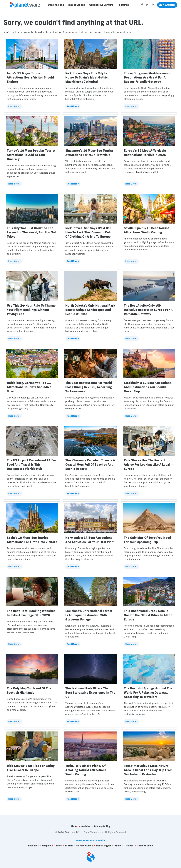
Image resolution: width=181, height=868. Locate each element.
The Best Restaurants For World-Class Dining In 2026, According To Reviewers (89, 387)
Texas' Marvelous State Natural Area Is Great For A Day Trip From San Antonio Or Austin (148, 770)
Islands (130, 846)
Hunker (118, 846)
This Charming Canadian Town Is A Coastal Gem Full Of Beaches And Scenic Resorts (90, 464)
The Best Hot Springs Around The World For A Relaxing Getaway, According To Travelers (148, 693)
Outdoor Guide (145, 846)
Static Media (71, 832)
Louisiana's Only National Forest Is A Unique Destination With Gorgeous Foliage (89, 615)
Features (123, 5)
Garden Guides (85, 846)
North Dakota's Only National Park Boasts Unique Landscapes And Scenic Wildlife (90, 310)
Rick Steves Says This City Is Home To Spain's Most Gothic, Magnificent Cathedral (87, 77)
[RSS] (153, 6)
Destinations (56, 5)
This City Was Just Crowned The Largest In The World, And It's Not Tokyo (31, 232)
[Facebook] (142, 6)
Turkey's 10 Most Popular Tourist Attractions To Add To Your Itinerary (31, 155)
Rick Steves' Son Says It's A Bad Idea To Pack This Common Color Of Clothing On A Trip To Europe (89, 232)
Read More (14, 106)
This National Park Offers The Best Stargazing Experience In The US (90, 693)
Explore (69, 846)
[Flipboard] (147, 6)
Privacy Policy (102, 826)
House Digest (104, 846)
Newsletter (167, 5)
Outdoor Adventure (101, 5)
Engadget (33, 846)
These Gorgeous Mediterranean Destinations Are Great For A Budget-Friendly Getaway (147, 77)
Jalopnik (46, 846)
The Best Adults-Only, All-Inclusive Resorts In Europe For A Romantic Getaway (148, 310)
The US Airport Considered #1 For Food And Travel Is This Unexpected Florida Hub (32, 464)
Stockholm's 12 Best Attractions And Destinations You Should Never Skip (148, 387)
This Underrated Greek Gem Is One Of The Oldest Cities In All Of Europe (148, 615)
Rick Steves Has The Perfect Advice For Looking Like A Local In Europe (149, 464)
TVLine (58, 846)
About (74, 826)
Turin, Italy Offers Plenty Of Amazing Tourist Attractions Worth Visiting (86, 770)
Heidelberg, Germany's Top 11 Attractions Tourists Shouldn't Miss (29, 387)
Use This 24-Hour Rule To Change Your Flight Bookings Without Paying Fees (31, 310)
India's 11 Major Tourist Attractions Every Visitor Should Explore (30, 77)
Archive (86, 826)
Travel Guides (76, 5)
